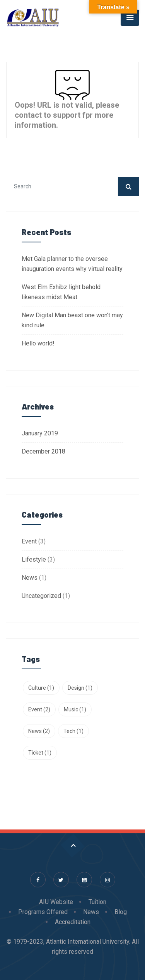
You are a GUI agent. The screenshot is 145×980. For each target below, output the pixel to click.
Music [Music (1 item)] (75, 709)
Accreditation (73, 922)
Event (29, 541)
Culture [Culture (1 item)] (41, 688)
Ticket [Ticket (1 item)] (40, 753)
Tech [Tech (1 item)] (73, 731)
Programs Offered (43, 912)
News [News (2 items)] (39, 731)
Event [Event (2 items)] (39, 709)
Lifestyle (34, 559)
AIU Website (56, 902)
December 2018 (43, 451)
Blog (121, 912)
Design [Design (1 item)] (80, 688)
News (30, 578)
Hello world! (38, 343)
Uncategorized (41, 596)
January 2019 (40, 433)
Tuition (97, 902)
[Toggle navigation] (130, 18)
